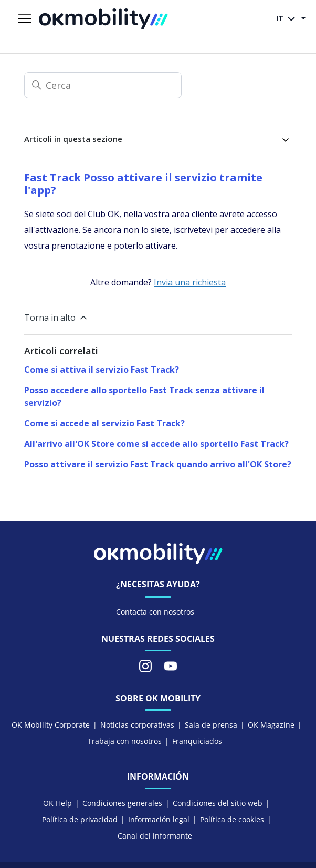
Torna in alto (56, 318)
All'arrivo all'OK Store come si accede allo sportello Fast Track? (156, 444)
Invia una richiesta (190, 282)
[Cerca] (103, 85)
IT (288, 19)
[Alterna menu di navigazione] (25, 19)
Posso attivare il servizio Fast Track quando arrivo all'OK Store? (158, 464)
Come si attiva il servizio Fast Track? (102, 370)
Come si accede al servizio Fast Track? (104, 423)
